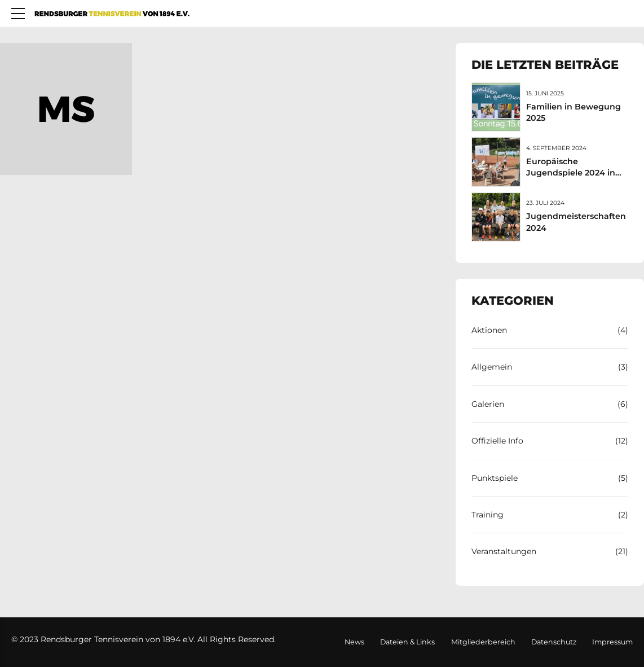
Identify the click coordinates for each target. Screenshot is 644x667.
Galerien (488, 404)
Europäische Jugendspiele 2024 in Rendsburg (571, 173)
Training (488, 515)
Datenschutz (554, 642)
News (354, 642)
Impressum (612, 642)
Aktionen (489, 330)
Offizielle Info (497, 441)
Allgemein (492, 367)
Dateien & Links (407, 642)
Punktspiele (495, 478)
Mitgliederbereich (483, 642)
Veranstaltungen (504, 551)
